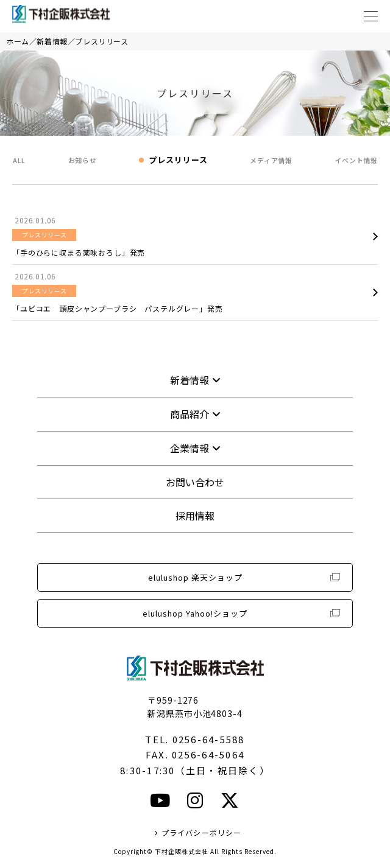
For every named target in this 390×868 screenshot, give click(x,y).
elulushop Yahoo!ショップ (195, 613)
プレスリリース (101, 41)
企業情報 (190, 448)
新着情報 (52, 41)
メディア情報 (271, 160)
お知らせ (83, 160)
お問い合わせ (195, 482)
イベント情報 (356, 160)
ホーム (18, 41)
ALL (19, 160)
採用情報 (195, 516)
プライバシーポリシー (202, 832)
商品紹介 (190, 414)
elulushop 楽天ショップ (195, 577)
